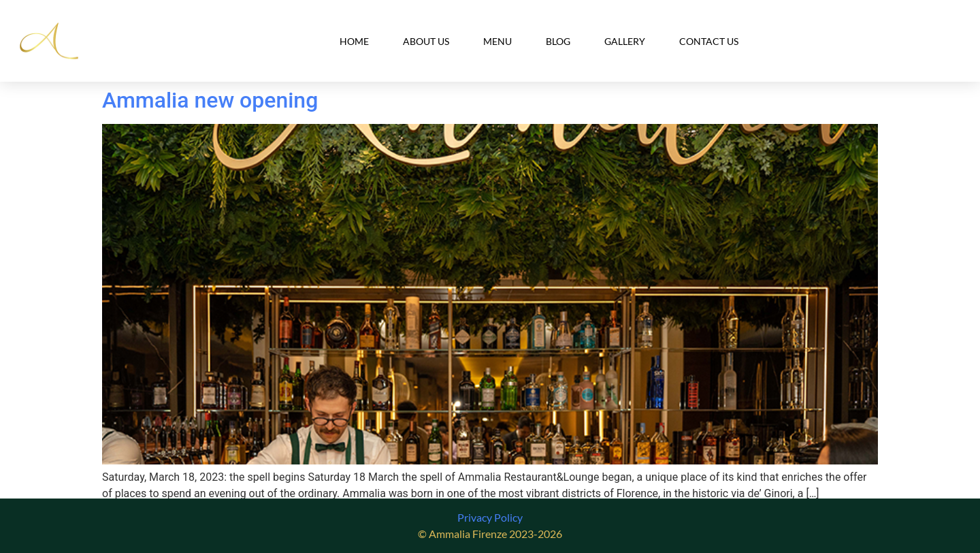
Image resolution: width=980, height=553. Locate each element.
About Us (426, 41)
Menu (497, 41)
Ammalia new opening (210, 100)
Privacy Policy (490, 517)
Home (354, 41)
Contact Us (709, 41)
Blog (558, 41)
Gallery (625, 41)
